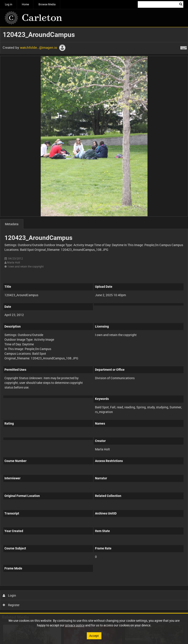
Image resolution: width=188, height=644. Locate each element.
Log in (9, 4)
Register (11, 605)
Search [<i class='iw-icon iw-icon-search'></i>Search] (181, 4)
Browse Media (47, 4)
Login (9, 595)
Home (25, 4)
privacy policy (75, 625)
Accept (94, 636)
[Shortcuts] (184, 47)
